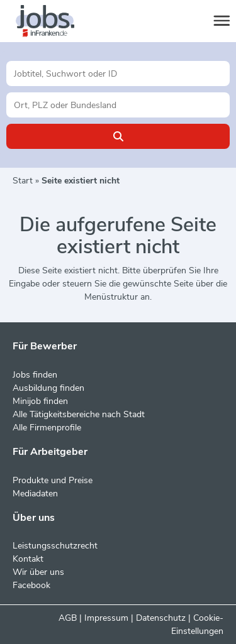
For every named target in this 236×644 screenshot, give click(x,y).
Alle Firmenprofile (47, 428)
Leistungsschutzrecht (55, 546)
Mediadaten (35, 494)
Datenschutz (161, 618)
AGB (68, 618)
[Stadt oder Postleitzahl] (118, 105)
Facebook (31, 585)
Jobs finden (35, 375)
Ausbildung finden (48, 388)
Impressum (106, 618)
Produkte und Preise (53, 480)
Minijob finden (40, 401)
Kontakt (28, 559)
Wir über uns (38, 572)
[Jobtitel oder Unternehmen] (118, 74)
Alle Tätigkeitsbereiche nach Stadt (79, 414)
